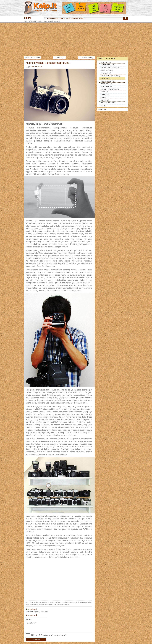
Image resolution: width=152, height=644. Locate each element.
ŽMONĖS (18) (105, 100)
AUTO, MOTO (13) (106, 62)
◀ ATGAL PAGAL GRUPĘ (32, 58)
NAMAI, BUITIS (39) (106, 87)
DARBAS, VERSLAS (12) (108, 65)
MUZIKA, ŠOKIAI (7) (107, 84)
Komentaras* (59, 627)
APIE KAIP (103, 109)
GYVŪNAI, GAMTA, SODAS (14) (110, 68)
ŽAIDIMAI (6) (104, 97)
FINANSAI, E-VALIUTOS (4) (109, 103)
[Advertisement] (76, 39)
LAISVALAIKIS (33, 21)
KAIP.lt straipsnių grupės (107, 59)
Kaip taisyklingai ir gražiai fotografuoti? (49, 21)
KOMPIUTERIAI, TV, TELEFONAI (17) (111, 76)
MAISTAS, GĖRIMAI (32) (108, 81)
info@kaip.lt (65, 604)
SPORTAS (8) (104, 92)
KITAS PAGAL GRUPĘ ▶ (86, 58)
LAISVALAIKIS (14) (106, 78)
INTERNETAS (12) (106, 73)
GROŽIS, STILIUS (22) (107, 70)
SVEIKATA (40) (105, 95)
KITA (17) (103, 106)
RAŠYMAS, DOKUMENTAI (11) (110, 89)
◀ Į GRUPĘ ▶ (59, 58)
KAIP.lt (28, 18)
